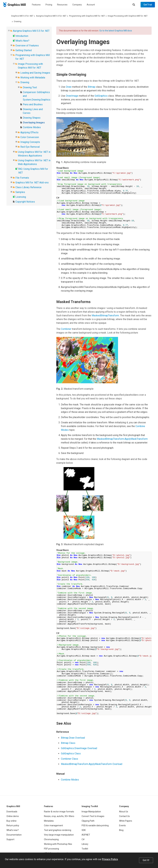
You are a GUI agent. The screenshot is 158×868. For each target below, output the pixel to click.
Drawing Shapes (32, 118)
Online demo (13, 816)
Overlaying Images (34, 123)
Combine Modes (32, 127)
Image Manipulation (91, 812)
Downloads (12, 812)
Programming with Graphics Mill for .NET (87, 16)
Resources (62, 5)
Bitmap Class (68, 743)
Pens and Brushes (33, 104)
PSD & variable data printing (95, 825)
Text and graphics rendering (58, 830)
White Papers (126, 821)
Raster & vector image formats (59, 812)
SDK (84, 830)
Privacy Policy (110, 859)
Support (10, 839)
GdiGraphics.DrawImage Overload (79, 748)
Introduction (22, 36)
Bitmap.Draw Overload (73, 738)
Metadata (49, 821)
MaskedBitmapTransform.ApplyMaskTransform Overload (92, 764)
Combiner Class (70, 759)
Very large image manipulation (59, 835)
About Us (124, 812)
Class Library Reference (28, 187)
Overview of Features (27, 46)
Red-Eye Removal (30, 147)
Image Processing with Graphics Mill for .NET (128, 16)
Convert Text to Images (93, 816)
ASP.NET (86, 835)
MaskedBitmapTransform (105, 315)
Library (85, 844)
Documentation (14, 835)
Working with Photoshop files (58, 844)
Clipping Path (88, 821)
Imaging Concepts (30, 142)
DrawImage (72, 96)
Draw (69, 87)
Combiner (66, 329)
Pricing (49, 5)
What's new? (13, 830)
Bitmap (92, 87)
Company (77, 5)
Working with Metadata (33, 78)
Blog (121, 830)
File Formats (22, 178)
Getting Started (24, 50)
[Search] (134, 5)
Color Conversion (30, 137)
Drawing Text (30, 87)
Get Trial (148, 5)
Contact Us (124, 816)
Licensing (21, 197)
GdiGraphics (101, 96)
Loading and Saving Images (35, 73)
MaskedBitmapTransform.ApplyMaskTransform (122, 439)
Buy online (11, 821)
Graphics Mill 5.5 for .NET (22, 16)
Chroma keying (51, 839)
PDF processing (51, 849)
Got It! (146, 860)
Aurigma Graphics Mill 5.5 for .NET (51, 16)
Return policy (13, 825)
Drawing (18, 21)
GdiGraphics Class (71, 754)
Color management (53, 825)
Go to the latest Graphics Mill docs (116, 31)
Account (91, 5)
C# (83, 839)
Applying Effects (29, 132)
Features (36, 5)
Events (122, 825)
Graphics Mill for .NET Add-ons (32, 183)
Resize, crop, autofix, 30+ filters (59, 816)
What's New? (22, 41)
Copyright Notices (25, 202)
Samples (20, 192)
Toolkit (85, 849)
